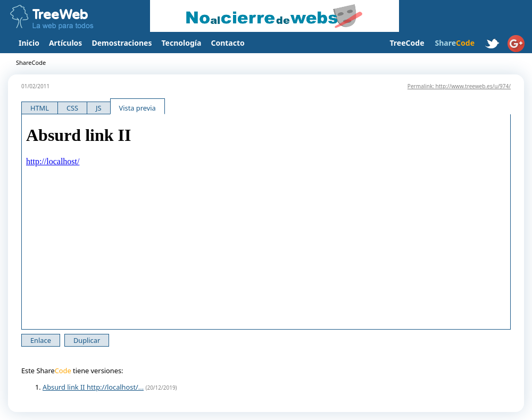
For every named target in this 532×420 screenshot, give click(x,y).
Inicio (29, 43)
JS (99, 108)
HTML (40, 108)
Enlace (41, 340)
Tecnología (182, 43)
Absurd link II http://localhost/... (93, 387)
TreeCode (407, 43)
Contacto (227, 43)
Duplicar (87, 340)
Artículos (65, 43)
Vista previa (138, 108)
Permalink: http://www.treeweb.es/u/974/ (459, 86)
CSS (72, 108)
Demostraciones (122, 43)
